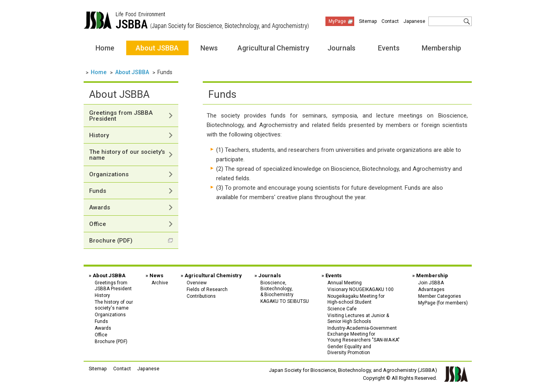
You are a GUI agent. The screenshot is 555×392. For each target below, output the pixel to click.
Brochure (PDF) (111, 241)
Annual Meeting (345, 283)
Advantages (431, 289)
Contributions (201, 296)
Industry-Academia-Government (363, 334)
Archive (160, 283)
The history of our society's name (127, 155)
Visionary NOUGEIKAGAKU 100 (361, 289)
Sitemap (368, 21)
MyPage (337, 21)
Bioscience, (285, 288)
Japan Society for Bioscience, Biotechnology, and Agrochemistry (196, 21)
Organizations (109, 174)
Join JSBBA (431, 283)
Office (98, 224)
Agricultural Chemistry (273, 48)
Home (105, 48)
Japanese (414, 21)
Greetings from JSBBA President (121, 116)
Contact (390, 21)
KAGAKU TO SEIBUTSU (285, 301)
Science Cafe (342, 309)
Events (389, 48)
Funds (98, 191)
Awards (100, 207)
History (99, 135)
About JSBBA (157, 48)
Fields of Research (207, 289)
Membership (441, 48)
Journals (341, 48)
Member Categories (440, 296)
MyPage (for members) (443, 303)
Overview (197, 283)
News (209, 48)
